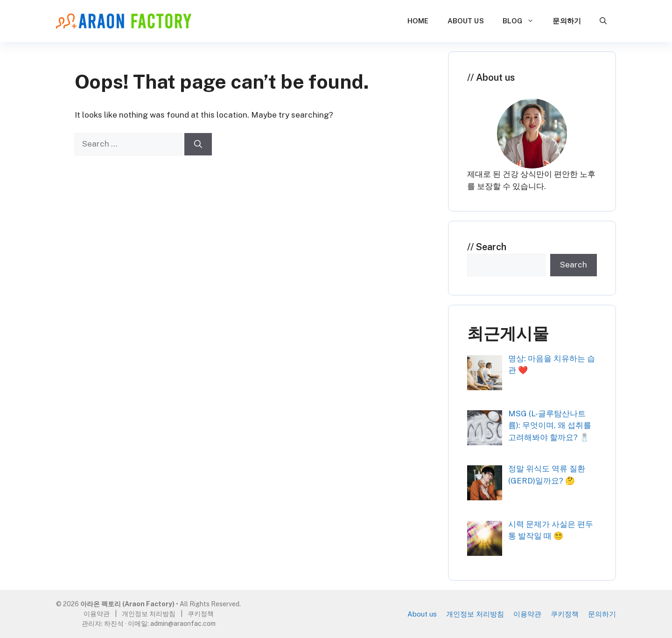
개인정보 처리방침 (475, 614)
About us (466, 21)
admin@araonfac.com (183, 624)
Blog (523, 21)
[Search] (198, 144)
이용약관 (527, 614)
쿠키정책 (565, 614)
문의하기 (567, 21)
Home (418, 21)
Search (491, 247)
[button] (603, 21)
